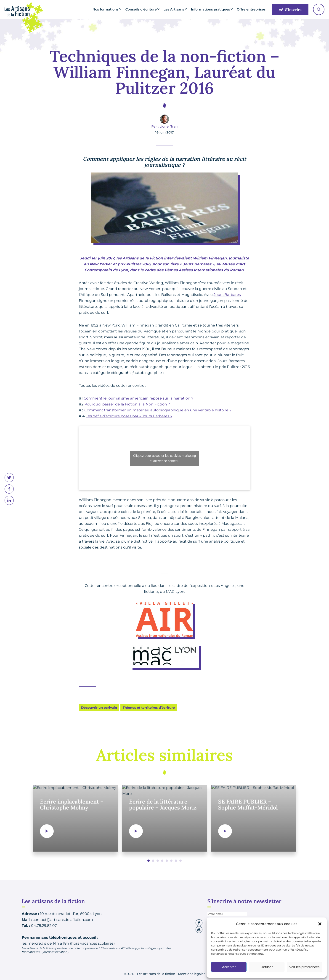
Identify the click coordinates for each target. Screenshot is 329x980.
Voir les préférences (304, 967)
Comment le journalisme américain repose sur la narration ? (138, 399)
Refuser (267, 967)
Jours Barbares (227, 295)
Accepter (229, 967)
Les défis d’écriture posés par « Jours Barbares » (129, 416)
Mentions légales (192, 974)
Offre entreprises (253, 9)
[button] (320, 924)
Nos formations (119, 9)
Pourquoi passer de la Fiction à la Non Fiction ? (127, 404)
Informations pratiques (215, 9)
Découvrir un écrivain (99, 708)
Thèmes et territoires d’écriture (149, 708)
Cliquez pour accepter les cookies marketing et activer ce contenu (165, 458)
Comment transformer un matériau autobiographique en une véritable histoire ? (158, 410)
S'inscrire (290, 10)
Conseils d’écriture (151, 9)
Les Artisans (182, 9)
